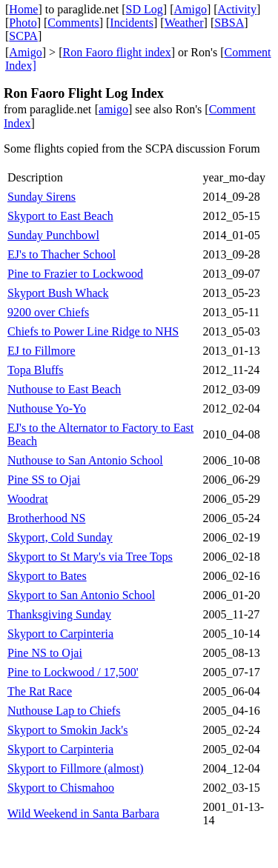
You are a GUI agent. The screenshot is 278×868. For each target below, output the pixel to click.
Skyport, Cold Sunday (60, 537)
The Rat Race (40, 691)
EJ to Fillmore (42, 351)
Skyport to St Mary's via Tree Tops (90, 557)
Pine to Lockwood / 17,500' (73, 672)
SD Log (145, 9)
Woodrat (28, 499)
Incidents (132, 23)
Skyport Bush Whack (58, 293)
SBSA (229, 23)
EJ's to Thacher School (62, 254)
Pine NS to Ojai (45, 653)
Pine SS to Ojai (44, 480)
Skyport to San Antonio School (81, 595)
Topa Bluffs (35, 370)
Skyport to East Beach (60, 216)
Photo (23, 23)
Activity (237, 9)
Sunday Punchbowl (53, 235)
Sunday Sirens (42, 197)
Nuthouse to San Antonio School (85, 460)
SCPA (23, 36)
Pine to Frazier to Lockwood (75, 274)
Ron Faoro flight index (116, 52)
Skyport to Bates (47, 576)
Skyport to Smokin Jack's (67, 730)
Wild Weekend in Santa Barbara (83, 814)
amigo (113, 109)
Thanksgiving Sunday (59, 614)
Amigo (191, 9)
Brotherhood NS (46, 518)
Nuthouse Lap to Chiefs (64, 711)
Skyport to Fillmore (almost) (76, 768)
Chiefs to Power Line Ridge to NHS (93, 331)
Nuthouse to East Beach (64, 389)
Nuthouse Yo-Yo (47, 408)
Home (23, 9)
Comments (73, 23)
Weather (184, 23)
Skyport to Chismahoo (61, 788)
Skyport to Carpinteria (60, 634)
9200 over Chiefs (48, 312)
